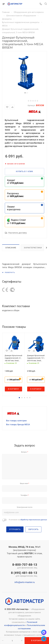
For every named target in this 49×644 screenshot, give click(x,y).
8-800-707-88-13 (24, 566)
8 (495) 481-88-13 (24, 574)
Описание (11, 248)
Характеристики (33, 248)
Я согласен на (28, 520)
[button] (19, 398)
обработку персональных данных (34, 520)
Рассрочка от (15, 195)
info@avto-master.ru (25, 582)
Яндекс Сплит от (17, 222)
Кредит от (15, 182)
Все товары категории (16, 421)
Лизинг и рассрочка (14, 208)
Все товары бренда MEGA (18, 425)
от (13, 380)
